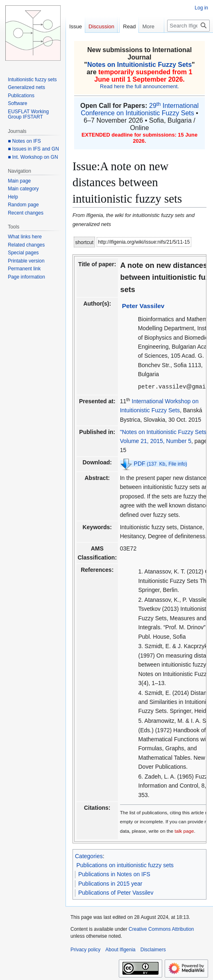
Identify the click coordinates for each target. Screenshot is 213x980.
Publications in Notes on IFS (114, 874)
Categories (89, 856)
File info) (178, 464)
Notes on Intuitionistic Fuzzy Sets (139, 65)
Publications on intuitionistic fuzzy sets (125, 865)
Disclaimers (153, 949)
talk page (184, 830)
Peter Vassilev (143, 306)
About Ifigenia (120, 949)
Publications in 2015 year (110, 883)
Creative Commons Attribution (161, 929)
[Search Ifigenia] (188, 26)
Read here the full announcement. (139, 86)
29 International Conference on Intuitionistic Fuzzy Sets (140, 109)
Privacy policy (85, 949)
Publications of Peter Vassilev (116, 892)
